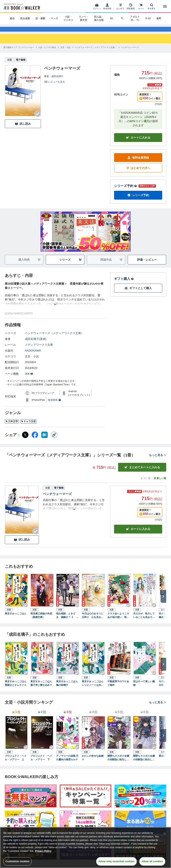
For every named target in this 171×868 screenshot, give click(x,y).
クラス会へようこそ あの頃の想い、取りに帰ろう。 (119, 620)
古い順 (145, 483)
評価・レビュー (147, 264)
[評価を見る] (55, 86)
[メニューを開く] (165, 6)
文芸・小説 (32, 361)
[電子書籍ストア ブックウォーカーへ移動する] (19, 52)
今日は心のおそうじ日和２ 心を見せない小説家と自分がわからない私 (93, 620)
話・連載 (40, 18)
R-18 (148, 18)
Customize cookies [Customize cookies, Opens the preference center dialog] (17, 861)
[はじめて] (120, 6)
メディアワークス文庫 (39, 350)
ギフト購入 (124, 284)
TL (122, 18)
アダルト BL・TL (135, 18)
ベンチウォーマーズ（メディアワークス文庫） (54, 338)
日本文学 (12, 426)
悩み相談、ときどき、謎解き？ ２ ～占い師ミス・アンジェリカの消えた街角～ (67, 620)
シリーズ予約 (125, 191)
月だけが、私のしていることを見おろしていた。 (144, 620)
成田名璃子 (57, 81)
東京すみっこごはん (16, 618)
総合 (12, 18)
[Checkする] (38, 119)
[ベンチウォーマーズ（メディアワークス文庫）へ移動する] (96, 52)
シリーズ (70, 264)
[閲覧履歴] (131, 6)
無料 (159, 18)
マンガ (54, 18)
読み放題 (25, 18)
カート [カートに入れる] (138, 534)
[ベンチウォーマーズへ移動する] (130, 52)
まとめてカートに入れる (142, 472)
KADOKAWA (33, 355)
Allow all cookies (152, 861)
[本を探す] (152, 6)
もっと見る (158, 460)
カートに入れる (138, 142)
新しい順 (160, 483)
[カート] (141, 6)
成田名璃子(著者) (36, 344)
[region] (85, 847)
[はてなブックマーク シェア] (45, 440)
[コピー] (54, 440)
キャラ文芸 (28, 426)
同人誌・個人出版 (99, 18)
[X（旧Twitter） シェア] (25, 440)
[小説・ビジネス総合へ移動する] (47, 52)
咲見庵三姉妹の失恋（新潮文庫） (41, 620)
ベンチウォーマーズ (57, 499)
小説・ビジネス (68, 18)
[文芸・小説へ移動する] (65, 52)
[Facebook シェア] (35, 440)
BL (112, 18)
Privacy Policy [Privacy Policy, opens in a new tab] (43, 851)
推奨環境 (55, 405)
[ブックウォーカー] (22, 6)
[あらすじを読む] (55, 304)
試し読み (23, 128)
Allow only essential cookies (116, 861)
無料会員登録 (138, 162)
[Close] (165, 834)
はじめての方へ (138, 173)
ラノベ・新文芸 (84, 18)
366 (29, 379)
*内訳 (158, 109)
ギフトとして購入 (138, 293)
